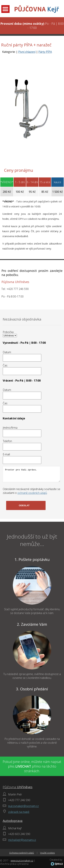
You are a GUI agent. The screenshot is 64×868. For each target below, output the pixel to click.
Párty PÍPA (45, 52)
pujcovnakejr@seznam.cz (23, 806)
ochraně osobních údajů (32, 493)
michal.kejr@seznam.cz (22, 840)
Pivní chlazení (27, 52)
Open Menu (5, 9)
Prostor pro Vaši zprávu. (31, 474)
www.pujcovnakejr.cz (22, 861)
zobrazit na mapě (19, 812)
